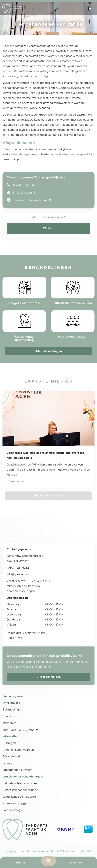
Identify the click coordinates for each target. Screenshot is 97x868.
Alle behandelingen (49, 351)
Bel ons (20, 863)
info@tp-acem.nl (21, 192)
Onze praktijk (11, 703)
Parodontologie (13, 810)
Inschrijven (9, 723)
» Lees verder (15, 481)
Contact (8, 716)
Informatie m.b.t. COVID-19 (20, 730)
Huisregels (9, 743)
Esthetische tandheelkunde (20, 790)
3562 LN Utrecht (18, 561)
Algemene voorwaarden (18, 750)
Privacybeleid (11, 757)
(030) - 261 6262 (21, 184)
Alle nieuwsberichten (49, 496)
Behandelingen (12, 710)
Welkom (49, 228)
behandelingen (21, 154)
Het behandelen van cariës (20, 783)
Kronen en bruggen (15, 803)
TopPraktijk (85, 851)
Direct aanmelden (49, 677)
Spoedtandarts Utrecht (17, 770)
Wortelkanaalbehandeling (19, 797)
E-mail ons (77, 863)
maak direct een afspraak (71, 154)
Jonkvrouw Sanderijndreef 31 (29, 200)
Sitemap (8, 763)
